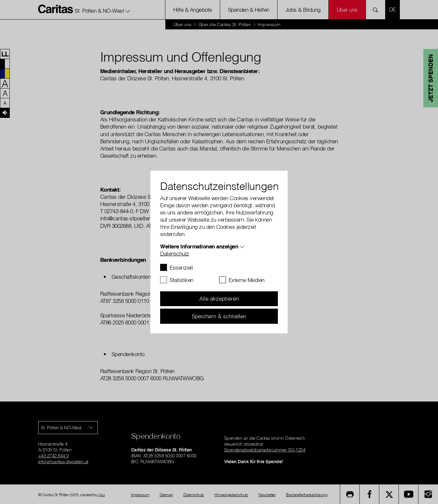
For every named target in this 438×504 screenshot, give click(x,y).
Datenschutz (175, 253)
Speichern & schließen (219, 316)
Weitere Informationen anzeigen (199, 246)
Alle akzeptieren (219, 299)
